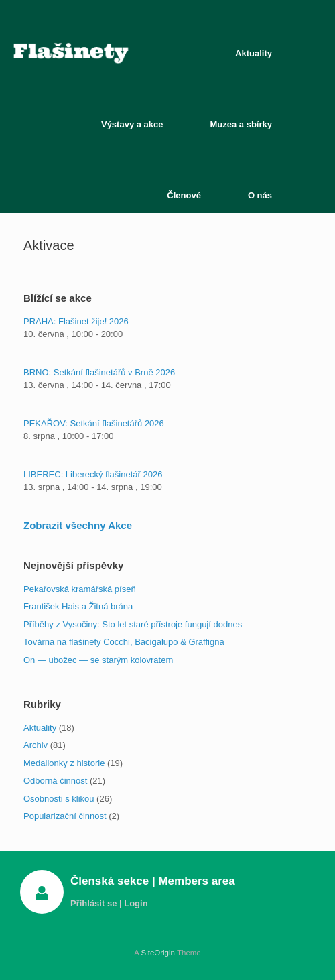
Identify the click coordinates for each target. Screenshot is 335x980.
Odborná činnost (55, 781)
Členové (184, 195)
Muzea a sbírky (242, 124)
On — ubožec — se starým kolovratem (98, 660)
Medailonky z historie (64, 763)
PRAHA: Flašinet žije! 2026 (76, 321)
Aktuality (254, 53)
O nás (260, 195)
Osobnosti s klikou (59, 799)
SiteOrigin (158, 953)
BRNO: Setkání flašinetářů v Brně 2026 (99, 372)
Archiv (36, 745)
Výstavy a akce (132, 124)
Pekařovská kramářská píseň (80, 589)
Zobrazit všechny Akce (78, 525)
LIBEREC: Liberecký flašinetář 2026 (93, 474)
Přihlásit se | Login (113, 903)
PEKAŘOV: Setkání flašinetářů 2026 (94, 423)
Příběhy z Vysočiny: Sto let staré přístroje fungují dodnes (133, 624)
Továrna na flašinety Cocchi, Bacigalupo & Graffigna (124, 642)
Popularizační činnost (65, 816)
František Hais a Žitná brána (78, 606)
